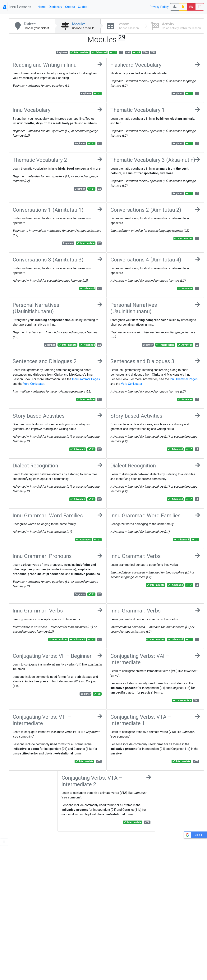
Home (42, 7)
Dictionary (55, 7)
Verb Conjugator (34, 384)
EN (191, 7)
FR (200, 7)
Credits (70, 7)
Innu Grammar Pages (86, 379)
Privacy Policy (159, 7)
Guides (83, 7)
